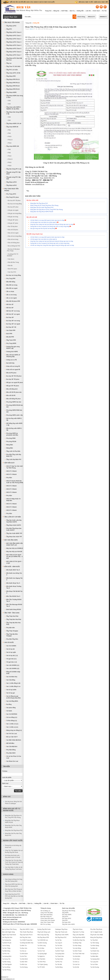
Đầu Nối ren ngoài (12, 288)
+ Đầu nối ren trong (13, 239)
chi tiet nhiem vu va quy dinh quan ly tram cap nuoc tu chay (47, 220)
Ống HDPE (65, 913)
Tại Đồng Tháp (77, 943)
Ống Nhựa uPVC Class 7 (14, 55)
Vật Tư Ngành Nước (96, 932)
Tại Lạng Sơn (94, 962)
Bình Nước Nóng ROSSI (14, 609)
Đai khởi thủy (10, 363)
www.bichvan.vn (38, 184)
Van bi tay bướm (11, 690)
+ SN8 (9, 101)
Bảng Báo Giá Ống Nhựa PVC (39, 203)
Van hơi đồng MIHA (12, 701)
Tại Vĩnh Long (42, 946)
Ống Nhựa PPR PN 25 (13, 89)
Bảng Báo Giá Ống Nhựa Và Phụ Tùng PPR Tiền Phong (47, 210)
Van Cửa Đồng (11, 680)
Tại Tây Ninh (94, 940)
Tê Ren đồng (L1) (12, 721)
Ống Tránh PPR (11, 340)
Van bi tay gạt (11, 693)
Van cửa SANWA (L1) (13, 665)
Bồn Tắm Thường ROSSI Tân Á (14, 600)
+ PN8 (9, 133)
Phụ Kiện (9, 478)
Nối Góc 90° (10, 308)
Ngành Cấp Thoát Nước (13, 840)
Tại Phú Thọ (59, 962)
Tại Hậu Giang (77, 946)
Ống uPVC (65, 917)
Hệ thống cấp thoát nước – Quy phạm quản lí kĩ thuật (13, 856)
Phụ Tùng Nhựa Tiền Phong (11, 190)
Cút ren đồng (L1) (12, 717)
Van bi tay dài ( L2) (12, 656)
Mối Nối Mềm (10, 743)
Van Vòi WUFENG (12, 714)
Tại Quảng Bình (7, 956)
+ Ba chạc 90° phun (13, 207)
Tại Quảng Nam (60, 954)
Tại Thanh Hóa (59, 956)
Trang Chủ (48, 11)
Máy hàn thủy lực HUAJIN (14, 552)
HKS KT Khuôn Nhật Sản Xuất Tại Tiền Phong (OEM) (15, 482)
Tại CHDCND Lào (43, 940)
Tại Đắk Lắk (94, 948)
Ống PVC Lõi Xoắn (12, 70)
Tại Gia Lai (23, 951)
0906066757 (103, 17)
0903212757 (91, 17)
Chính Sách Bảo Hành (47, 919)
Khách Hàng (81, 17)
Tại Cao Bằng (6, 967)
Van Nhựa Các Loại (12, 761)
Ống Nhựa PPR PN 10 (13, 79)
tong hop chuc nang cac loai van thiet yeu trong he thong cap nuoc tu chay (52, 224)
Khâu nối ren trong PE (13, 366)
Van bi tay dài (11, 649)
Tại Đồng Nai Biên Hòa (27, 943)
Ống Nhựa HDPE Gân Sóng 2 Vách (15, 97)
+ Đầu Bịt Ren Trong (13, 262)
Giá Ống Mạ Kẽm (7, 937)
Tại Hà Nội (76, 967)
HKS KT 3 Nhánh (11, 489)
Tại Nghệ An (41, 956)
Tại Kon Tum (41, 951)
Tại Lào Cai (76, 964)
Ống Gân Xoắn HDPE (68, 924)
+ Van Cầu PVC (12, 272)
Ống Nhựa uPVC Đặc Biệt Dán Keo (14, 59)
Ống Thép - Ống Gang (12, 613)
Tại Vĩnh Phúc (42, 962)
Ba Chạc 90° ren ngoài (13, 324)
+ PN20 (9, 166)
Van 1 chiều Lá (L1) (12, 727)
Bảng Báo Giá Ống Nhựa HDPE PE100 (42, 212)
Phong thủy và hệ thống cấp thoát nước (13, 846)
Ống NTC (9, 29)
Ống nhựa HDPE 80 (12, 127)
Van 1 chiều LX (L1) (12, 724)
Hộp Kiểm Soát (9, 463)
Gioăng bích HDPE (12, 352)
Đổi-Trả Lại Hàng (46, 924)
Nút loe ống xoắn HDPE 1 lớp (14, 419)
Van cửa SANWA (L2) (13, 669)
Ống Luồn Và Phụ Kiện (13, 451)
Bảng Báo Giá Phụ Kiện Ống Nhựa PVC (42, 208)
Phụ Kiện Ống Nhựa (96, 929)
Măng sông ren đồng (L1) (14, 730)
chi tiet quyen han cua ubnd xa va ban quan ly (44, 222)
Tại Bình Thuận (60, 951)
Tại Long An (59, 943)
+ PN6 (9, 130)
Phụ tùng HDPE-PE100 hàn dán (15, 406)
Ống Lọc (9, 63)
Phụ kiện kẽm (11, 628)
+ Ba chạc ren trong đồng (14, 204)
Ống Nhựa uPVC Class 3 (14, 42)
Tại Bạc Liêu (23, 948)
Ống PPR (65, 920)
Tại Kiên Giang (95, 946)
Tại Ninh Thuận (77, 951)
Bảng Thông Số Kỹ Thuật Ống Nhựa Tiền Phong (44, 205)
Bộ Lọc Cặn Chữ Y (12, 737)
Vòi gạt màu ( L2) (12, 662)
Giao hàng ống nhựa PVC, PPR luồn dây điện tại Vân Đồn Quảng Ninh (14, 896)
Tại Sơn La (76, 962)
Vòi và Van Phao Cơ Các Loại (14, 757)
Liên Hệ (88, 11)
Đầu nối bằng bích (12, 389)
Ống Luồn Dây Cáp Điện (13, 517)
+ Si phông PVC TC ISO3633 (13, 255)
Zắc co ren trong (11, 295)
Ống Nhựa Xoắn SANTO (14, 525)
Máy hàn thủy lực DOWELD (15, 548)
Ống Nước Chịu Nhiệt (97, 935)
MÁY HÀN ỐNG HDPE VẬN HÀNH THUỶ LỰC (15, 544)
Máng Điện (10, 445)
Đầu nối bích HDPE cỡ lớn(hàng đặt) (13, 356)
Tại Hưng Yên (6, 959)
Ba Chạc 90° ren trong (13, 321)
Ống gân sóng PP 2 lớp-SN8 (14, 178)
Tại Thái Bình (41, 959)
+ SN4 (9, 104)
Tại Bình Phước (7, 943)
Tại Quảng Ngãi (42, 954)
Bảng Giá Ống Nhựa (96, 937)
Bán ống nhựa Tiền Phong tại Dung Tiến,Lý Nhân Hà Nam (14, 890)
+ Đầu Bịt (10, 266)
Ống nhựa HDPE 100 (13, 146)
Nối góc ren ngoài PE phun (15, 383)
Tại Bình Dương (42, 943)
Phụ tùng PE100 (11, 442)
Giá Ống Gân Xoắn (25, 937)
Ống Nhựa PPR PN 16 (13, 83)
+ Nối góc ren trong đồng (14, 213)
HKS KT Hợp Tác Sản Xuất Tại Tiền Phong (14, 467)
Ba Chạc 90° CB (11, 327)
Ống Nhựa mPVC (12, 182)
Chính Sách (96, 11)
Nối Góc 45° (10, 304)
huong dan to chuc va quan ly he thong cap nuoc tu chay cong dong (50, 226)
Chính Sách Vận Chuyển (48, 920)
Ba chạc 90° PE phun (13, 379)
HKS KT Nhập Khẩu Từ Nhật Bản (13, 500)
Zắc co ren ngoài (12, 298)
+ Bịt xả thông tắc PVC (14, 246)
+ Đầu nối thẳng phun (13, 243)
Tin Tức (104, 11)
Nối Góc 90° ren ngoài (13, 314)
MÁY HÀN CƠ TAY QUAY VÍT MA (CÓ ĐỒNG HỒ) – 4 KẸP (14, 557)
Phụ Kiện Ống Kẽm (12, 639)
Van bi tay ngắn (11, 652)
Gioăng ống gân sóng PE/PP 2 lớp (13, 347)
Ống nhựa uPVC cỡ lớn (13, 73)
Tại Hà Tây (58, 940)
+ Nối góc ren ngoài (13, 210)
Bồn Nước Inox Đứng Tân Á (14, 574)
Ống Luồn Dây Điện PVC (14, 459)
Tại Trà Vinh (59, 946)
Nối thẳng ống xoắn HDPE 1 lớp (14, 424)
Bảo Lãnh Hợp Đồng (47, 915)
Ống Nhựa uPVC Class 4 (14, 45)
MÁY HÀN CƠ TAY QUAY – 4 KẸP (14, 562)
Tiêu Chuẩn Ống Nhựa (26, 932)
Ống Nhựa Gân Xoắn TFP (14, 537)
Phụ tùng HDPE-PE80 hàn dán (14, 411)
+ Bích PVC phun (12, 269)
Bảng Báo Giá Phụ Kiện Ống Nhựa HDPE (13, 826)
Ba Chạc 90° (10, 317)
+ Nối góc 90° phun (13, 220)
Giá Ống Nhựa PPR (43, 937)
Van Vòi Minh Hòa (12, 677)
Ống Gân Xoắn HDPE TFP (14, 533)
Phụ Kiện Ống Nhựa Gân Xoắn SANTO (14, 529)
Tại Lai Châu (94, 964)
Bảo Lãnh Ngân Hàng (9, 932)
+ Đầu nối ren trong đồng (14, 236)
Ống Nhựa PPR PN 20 (13, 86)
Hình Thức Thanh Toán (47, 922)
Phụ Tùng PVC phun (13, 197)
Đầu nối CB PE (11, 395)
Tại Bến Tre (23, 946)
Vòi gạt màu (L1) (11, 659)
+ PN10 (9, 137)
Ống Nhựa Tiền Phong (12, 22)
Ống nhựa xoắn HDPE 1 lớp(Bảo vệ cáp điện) (14, 108)
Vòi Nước (9, 711)
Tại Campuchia (7, 940)
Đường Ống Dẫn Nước (44, 929)
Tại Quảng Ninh (95, 959)
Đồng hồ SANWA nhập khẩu (13, 673)
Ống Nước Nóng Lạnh (44, 932)
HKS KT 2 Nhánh (11, 471)
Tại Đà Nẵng (59, 967)
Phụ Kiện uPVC (67, 919)
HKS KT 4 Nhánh (11, 474)
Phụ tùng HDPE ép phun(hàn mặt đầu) (12, 434)
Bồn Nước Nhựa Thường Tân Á (14, 587)
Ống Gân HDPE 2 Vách (27, 929)
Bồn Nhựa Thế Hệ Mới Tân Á (14, 592)
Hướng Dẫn (80, 11)
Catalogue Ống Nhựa (61, 929)
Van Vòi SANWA (11, 646)
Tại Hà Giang (24, 967)
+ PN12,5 (10, 140)
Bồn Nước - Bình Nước (12, 567)
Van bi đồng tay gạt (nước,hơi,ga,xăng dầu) (13, 697)
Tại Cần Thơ (59, 948)
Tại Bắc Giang (6, 962)
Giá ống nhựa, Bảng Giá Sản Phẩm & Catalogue (13, 803)
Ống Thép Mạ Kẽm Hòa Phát (13, 624)
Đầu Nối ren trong (12, 285)
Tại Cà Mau (41, 948)
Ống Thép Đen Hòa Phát (14, 619)
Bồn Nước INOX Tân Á (13, 570)
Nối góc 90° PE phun (13, 386)
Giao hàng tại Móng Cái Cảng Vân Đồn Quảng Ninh (14, 880)
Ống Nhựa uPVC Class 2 (14, 39)
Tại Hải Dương (95, 967)
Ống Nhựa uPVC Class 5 (14, 49)
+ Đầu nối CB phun (13, 230)
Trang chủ (28, 23)
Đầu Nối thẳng (11, 282)
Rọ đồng (9, 704)
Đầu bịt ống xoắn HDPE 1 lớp (14, 429)
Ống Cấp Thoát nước (61, 932)
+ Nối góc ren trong (13, 217)
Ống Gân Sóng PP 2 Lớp (14, 169)
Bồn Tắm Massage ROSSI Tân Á (14, 605)
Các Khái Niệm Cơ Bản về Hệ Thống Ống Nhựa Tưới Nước (14, 868)
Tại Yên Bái (59, 964)
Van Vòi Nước (9, 642)
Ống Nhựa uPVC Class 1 (14, 36)
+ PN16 (9, 143)
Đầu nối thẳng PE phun (13, 399)
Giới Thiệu (64, 11)
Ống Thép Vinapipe (12, 631)
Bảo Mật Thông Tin (46, 917)
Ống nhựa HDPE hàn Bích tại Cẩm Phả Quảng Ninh (14, 885)
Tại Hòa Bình (77, 956)
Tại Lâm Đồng (77, 948)
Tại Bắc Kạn (23, 964)
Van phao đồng (11, 708)
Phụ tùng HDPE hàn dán (14, 402)
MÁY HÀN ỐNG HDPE (11, 540)
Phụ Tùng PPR (11, 279)
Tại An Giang (6, 946)
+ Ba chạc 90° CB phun (14, 200)
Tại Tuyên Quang (42, 964)
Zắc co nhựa (10, 292)
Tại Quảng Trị (94, 954)
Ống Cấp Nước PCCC (26, 935)
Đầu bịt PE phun (11, 373)
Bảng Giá (56, 11)
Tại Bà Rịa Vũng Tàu (79, 940)
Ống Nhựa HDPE (11, 92)
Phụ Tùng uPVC (11, 194)
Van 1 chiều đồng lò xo (13, 686)
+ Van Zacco (11, 259)
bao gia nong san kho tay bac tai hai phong (43, 228)
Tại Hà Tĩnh (23, 956)
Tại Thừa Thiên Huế (79, 954)
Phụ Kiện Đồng (11, 750)
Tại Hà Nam (76, 959)
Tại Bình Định (24, 954)
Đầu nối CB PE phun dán (14, 392)
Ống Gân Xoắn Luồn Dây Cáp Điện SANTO (14, 521)
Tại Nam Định (59, 959)
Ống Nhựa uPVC (11, 26)
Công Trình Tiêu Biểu (47, 913)
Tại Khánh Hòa (95, 951)
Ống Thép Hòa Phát (12, 616)
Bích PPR (9, 334)
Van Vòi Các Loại (12, 734)
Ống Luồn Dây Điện (78, 935)
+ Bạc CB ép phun (12, 226)
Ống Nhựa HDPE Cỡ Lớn (14, 124)
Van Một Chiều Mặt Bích (14, 740)
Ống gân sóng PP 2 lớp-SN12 (14, 173)
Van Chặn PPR (11, 330)
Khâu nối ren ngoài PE (13, 370)
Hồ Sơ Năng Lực (45, 911)
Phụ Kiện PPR (66, 922)
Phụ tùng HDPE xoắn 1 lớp (15, 415)
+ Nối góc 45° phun (13, 223)
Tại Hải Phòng (6, 970)
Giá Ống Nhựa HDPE (79, 937)
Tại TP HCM (41, 967)
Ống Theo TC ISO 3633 (13, 66)
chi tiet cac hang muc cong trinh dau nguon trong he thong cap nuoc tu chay (52, 245)
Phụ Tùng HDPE (11, 343)
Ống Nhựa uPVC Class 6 (14, 52)
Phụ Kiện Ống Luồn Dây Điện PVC (14, 455)
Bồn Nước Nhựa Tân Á (13, 583)
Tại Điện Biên (94, 956)
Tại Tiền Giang (95, 943)
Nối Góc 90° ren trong (13, 311)
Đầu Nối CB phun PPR (13, 301)
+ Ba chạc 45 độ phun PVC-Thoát (13, 250)
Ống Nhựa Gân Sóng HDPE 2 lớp (15, 113)
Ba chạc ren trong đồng (14, 275)
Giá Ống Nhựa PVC (61, 937)
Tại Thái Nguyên (7, 964)
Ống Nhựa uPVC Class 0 (14, 32)
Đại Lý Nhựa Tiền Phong (9, 929)
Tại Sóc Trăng (6, 948)
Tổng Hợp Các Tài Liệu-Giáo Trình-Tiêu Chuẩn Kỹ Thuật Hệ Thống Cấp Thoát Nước (14, 862)
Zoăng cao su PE (12, 360)
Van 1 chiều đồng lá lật (13, 683)
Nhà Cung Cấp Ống (43, 935)
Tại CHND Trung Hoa (26, 940)
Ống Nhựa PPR (11, 76)
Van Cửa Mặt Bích (12, 747)
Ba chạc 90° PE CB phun (14, 376)
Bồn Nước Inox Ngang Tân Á (14, 579)
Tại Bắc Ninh (24, 962)
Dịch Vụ (72, 11)
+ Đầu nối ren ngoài (13, 233)
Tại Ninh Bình (24, 959)
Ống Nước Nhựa (78, 929)
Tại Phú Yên (6, 954)
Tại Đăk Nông (6, 951)
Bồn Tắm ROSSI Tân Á (13, 596)
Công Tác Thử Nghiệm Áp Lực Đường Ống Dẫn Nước (14, 851)
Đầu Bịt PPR (10, 337)
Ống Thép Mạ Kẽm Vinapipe (12, 635)
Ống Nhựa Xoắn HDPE (62, 935)
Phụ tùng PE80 (11, 438)
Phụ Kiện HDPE (67, 915)
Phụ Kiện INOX (11, 753)
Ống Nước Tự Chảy (78, 932)
